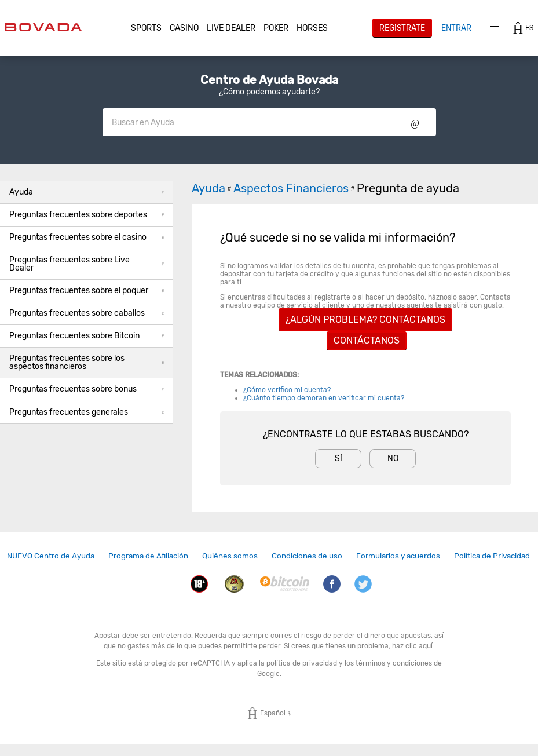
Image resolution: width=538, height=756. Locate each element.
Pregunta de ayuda (408, 188)
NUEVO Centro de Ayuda (51, 556)
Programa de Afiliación (148, 556)
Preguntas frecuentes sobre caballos (87, 313)
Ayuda (87, 192)
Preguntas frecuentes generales (87, 412)
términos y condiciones (394, 663)
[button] (146, 28)
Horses (312, 28)
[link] (51, 556)
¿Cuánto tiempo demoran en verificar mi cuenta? (324, 398)
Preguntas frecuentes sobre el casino (87, 237)
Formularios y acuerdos (398, 556)
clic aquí (419, 646)
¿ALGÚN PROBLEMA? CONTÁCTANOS (365, 319)
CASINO (184, 28)
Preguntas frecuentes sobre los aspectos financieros (87, 362)
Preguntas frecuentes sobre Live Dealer (87, 264)
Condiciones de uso (307, 556)
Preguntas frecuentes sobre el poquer (87, 291)
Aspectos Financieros (295, 188)
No (393, 459)
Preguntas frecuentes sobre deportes (87, 215)
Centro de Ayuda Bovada (269, 80)
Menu (495, 28)
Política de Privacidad (492, 556)
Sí (338, 459)
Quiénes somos (230, 556)
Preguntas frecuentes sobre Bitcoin (87, 336)
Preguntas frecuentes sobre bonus (87, 389)
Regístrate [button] (402, 28)
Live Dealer (231, 28)
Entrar (456, 28)
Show (415, 122)
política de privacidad (302, 663)
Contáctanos (367, 340)
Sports (146, 28)
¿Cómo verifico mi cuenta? (287, 390)
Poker (276, 28)
